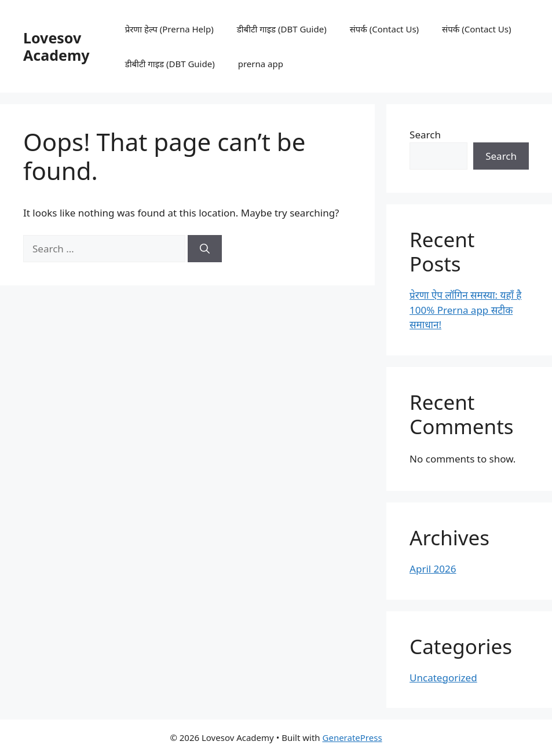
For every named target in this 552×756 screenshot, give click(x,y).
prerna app (261, 64)
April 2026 (433, 569)
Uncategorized (443, 678)
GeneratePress (352, 737)
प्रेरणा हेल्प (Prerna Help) (169, 29)
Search (425, 135)
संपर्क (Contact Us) (384, 29)
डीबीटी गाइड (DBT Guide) (282, 29)
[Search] (205, 249)
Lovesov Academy (56, 46)
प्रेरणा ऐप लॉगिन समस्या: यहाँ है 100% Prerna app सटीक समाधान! (465, 310)
